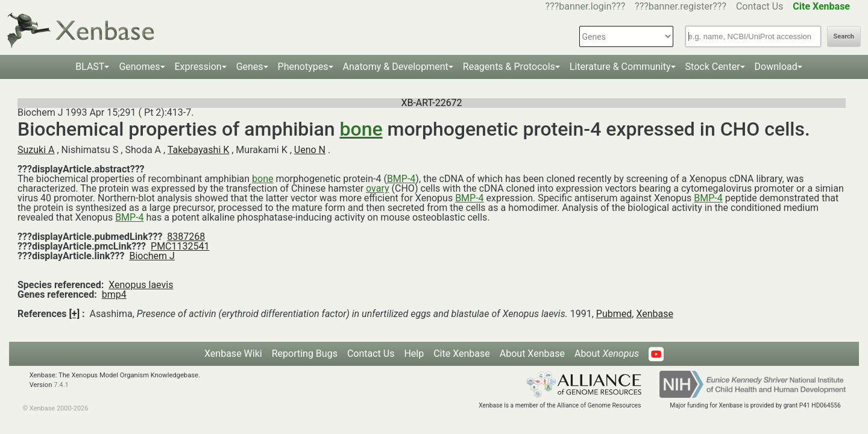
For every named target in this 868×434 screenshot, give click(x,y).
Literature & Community (620, 67)
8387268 (186, 237)
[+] (75, 314)
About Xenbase (532, 354)
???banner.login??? (586, 6)
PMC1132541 (180, 246)
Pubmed (614, 314)
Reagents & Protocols (509, 67)
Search (844, 36)
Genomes (139, 67)
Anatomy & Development (396, 67)
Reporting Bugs (305, 354)
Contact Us (760, 6)
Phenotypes (303, 67)
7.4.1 (61, 385)
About (607, 354)
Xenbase (655, 314)
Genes (250, 67)
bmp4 (114, 294)
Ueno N (310, 150)
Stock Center (713, 67)
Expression (198, 67)
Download (776, 67)
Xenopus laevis (141, 285)
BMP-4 (401, 179)
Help (414, 354)
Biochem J (152, 256)
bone (361, 129)
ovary (377, 188)
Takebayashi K (199, 150)
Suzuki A (36, 150)
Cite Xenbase (462, 354)
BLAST (90, 67)
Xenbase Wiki (233, 354)
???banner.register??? (681, 6)
